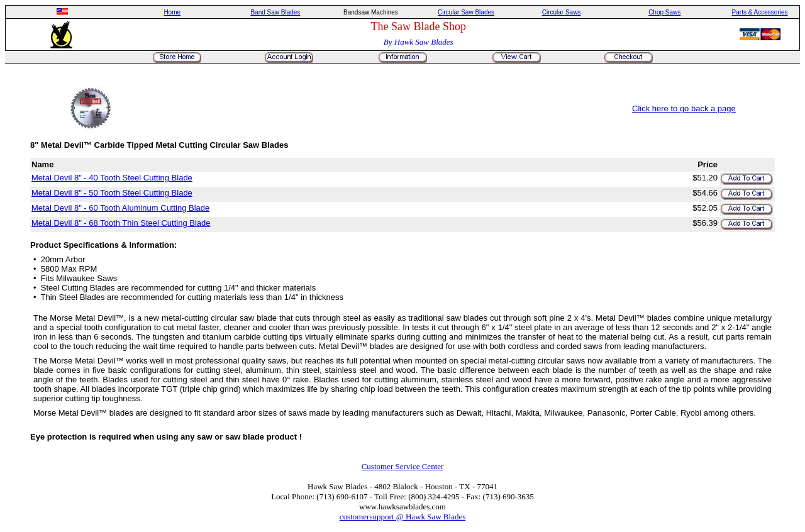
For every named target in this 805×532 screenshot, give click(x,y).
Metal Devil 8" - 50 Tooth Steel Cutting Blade (112, 193)
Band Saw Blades (275, 12)
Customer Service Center (403, 466)
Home (172, 12)
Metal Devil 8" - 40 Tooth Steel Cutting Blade (112, 178)
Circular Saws (562, 12)
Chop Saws (664, 12)
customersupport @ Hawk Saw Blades (402, 517)
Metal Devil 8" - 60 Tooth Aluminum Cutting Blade (120, 208)
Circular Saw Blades (466, 12)
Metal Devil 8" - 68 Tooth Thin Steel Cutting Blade (121, 223)
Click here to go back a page (684, 108)
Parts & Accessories (760, 12)
